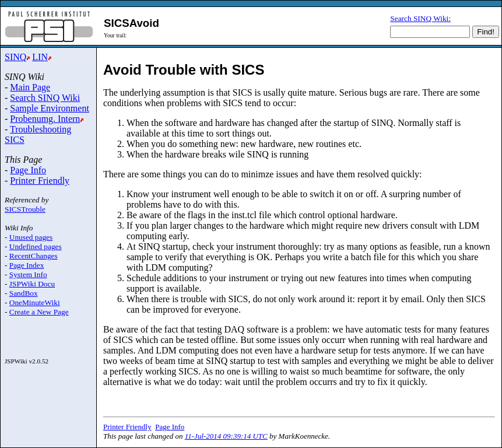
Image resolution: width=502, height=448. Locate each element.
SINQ (15, 57)
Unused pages (31, 237)
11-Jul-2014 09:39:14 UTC (226, 436)
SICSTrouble (25, 209)
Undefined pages (36, 246)
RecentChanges (34, 256)
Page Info (28, 170)
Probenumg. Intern (45, 119)
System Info (28, 274)
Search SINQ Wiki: (420, 18)
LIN (40, 57)
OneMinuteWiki (35, 302)
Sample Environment (50, 108)
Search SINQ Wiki (45, 98)
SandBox (24, 293)
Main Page (30, 87)
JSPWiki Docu (32, 284)
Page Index (27, 265)
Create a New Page (39, 312)
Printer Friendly (40, 181)
